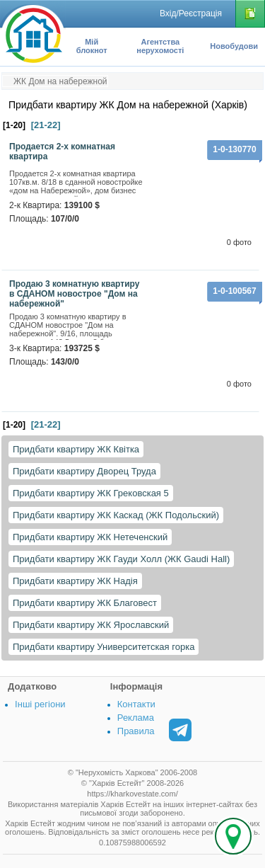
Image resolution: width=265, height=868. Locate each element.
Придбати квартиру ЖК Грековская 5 (91, 493)
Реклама (136, 718)
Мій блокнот (92, 46)
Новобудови (234, 46)
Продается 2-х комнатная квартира (62, 152)
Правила (136, 731)
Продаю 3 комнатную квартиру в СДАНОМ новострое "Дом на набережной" (74, 294)
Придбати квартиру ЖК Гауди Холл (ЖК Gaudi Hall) (121, 559)
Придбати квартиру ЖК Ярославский (91, 625)
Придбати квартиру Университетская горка (104, 647)
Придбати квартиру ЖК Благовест (85, 603)
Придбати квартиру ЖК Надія (75, 581)
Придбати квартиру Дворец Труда (84, 471)
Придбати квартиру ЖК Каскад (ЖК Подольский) (116, 515)
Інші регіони (40, 704)
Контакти (136, 704)
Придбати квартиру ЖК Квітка (76, 449)
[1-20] (14, 125)
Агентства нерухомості (160, 46)
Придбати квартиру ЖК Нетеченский (90, 537)
